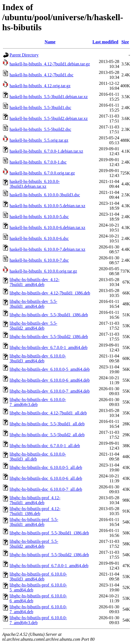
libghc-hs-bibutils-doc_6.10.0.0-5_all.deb (46, 467)
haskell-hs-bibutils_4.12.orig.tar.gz (40, 86)
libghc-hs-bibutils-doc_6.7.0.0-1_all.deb (45, 446)
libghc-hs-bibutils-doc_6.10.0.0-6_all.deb (46, 478)
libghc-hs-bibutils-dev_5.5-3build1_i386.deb (49, 315)
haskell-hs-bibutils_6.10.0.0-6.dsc (39, 238)
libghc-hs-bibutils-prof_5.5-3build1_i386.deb (49, 533)
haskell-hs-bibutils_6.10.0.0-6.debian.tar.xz (47, 228)
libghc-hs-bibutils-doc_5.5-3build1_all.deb (47, 424)
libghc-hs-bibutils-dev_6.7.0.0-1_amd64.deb (48, 347)
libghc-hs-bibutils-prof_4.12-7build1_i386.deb (35, 511)
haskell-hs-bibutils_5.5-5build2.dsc (40, 129)
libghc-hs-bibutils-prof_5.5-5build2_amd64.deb (34, 544)
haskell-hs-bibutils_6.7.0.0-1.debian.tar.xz (46, 151)
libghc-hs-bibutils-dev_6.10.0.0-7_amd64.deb (50, 391)
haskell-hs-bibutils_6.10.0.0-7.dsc (39, 260)
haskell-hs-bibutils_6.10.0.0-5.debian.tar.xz (47, 206)
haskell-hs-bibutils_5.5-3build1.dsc (40, 108)
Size (125, 42)
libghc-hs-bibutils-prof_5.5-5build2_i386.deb (49, 555)
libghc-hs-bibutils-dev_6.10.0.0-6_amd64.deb (50, 380)
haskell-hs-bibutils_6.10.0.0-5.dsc (39, 217)
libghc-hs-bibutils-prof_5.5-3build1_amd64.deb (34, 522)
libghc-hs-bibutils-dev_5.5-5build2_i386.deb (49, 337)
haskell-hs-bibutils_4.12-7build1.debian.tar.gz (50, 64)
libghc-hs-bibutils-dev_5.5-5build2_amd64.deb (33, 326)
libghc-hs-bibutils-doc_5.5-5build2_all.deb (47, 435)
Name (50, 42)
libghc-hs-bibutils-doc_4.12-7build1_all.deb (48, 413)
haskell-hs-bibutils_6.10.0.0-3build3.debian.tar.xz (35, 184)
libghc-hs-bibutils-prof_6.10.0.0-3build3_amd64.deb (38, 577)
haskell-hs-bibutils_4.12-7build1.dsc (42, 75)
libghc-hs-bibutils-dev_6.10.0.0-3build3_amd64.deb (38, 358)
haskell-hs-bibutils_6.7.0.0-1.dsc (38, 162)
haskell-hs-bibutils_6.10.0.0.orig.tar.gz (43, 271)
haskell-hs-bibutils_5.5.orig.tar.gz (39, 140)
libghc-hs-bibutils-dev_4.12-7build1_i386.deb (50, 293)
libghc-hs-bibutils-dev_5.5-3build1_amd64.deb (33, 304)
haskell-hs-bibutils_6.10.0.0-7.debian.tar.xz (47, 249)
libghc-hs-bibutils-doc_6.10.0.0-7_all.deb (46, 489)
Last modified (106, 42)
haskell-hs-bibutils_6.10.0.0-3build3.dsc (45, 195)
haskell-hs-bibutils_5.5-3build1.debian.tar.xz (49, 97)
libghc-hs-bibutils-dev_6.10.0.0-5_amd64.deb (50, 369)
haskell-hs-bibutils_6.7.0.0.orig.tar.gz (42, 173)
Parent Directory (24, 55)
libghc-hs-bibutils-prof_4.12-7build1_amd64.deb (35, 500)
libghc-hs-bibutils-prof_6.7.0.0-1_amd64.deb (49, 566)
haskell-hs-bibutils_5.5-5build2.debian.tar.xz (49, 118)
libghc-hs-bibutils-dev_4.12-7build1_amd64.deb (35, 282)
